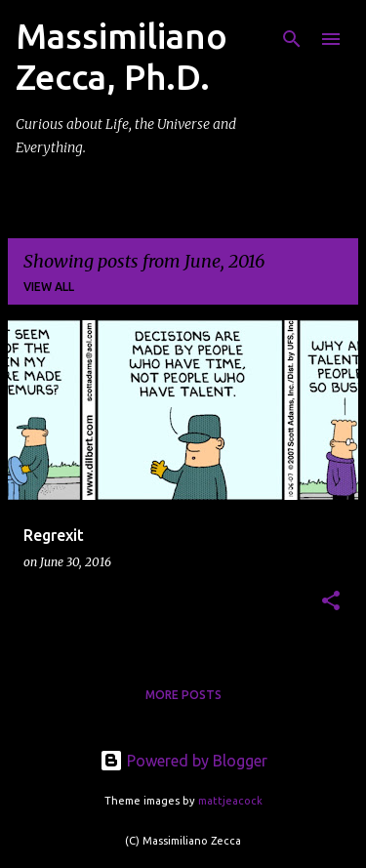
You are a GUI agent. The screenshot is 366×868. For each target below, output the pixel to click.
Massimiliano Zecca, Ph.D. (122, 56)
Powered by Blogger (183, 761)
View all (49, 287)
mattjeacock (230, 801)
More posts (183, 695)
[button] (331, 602)
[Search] (292, 39)
